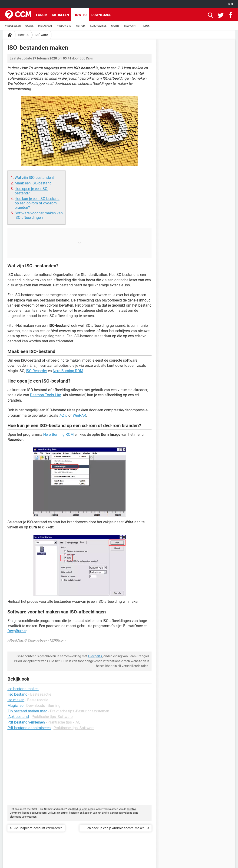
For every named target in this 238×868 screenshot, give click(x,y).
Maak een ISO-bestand (33, 183)
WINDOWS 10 (64, 26)
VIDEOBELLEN (13, 26)
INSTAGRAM (45, 26)
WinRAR (79, 415)
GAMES (29, 26)
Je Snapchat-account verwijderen (38, 828)
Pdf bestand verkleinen (26, 722)
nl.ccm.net (86, 809)
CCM (75, 809)
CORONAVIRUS (98, 26)
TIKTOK (145, 26)
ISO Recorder (36, 371)
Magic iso (15, 706)
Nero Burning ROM (68, 371)
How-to (80, 15)
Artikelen (60, 15)
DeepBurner (17, 631)
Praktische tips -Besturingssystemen (80, 711)
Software (41, 35)
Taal (230, 4)
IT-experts (95, 656)
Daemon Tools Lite (45, 395)
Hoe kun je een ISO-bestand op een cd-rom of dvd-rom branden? (37, 203)
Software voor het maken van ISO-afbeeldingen (39, 215)
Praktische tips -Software (52, 717)
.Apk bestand (18, 717)
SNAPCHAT (130, 26)
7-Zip (63, 415)
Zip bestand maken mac (27, 711)
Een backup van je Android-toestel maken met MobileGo (115, 829)
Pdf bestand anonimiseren (29, 728)
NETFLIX (81, 26)
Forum (42, 15)
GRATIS (115, 26)
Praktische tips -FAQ (64, 722)
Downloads (101, 15)
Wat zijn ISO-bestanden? (35, 178)
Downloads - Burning (43, 706)
